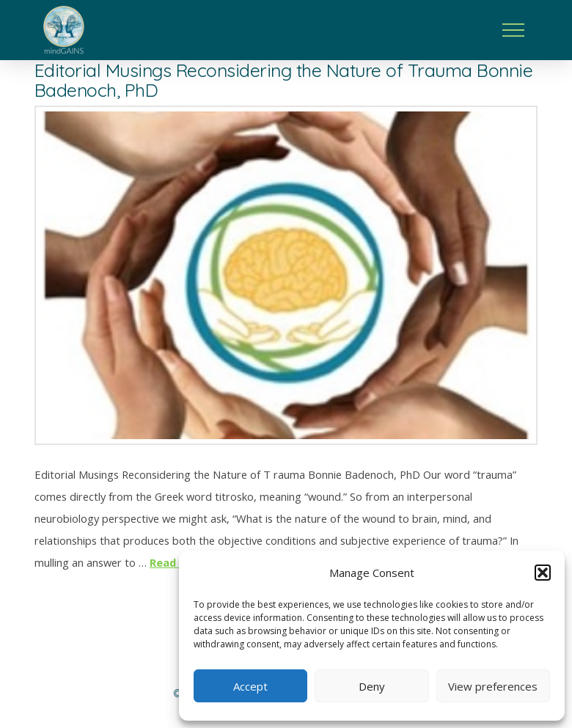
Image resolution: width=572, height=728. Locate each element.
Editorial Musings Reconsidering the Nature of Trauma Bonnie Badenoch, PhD (284, 80)
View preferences (493, 686)
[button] (543, 573)
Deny (372, 686)
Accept (250, 686)
